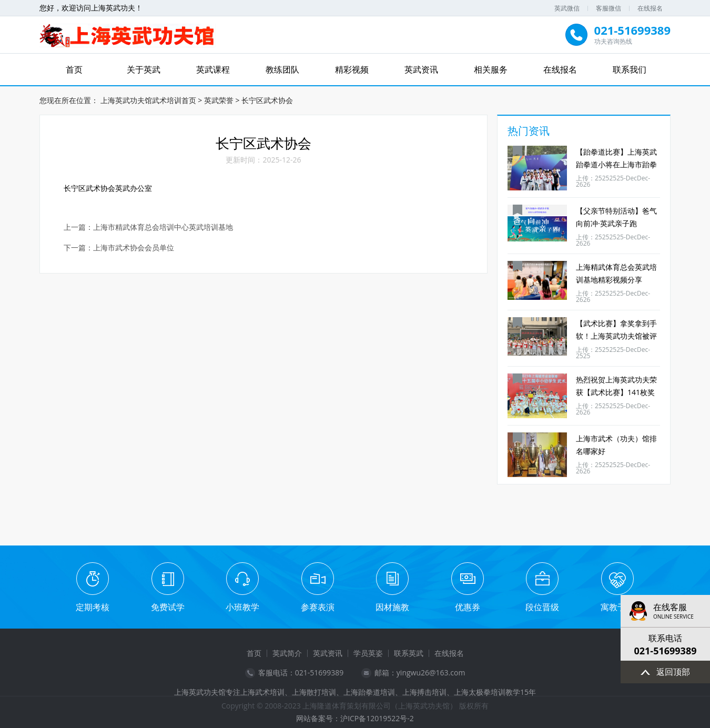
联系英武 (409, 653)
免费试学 (168, 607)
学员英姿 (368, 653)
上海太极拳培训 (480, 692)
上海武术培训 (262, 692)
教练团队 (282, 69)
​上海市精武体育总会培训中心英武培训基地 (163, 227)
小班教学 (242, 607)
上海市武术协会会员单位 (134, 248)
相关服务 (491, 69)
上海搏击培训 (424, 692)
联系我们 (630, 69)
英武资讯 (421, 69)
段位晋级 (542, 607)
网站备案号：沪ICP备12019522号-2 (355, 718)
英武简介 (287, 653)
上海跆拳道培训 (369, 692)
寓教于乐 (617, 607)
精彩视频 (352, 69)
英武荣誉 (219, 100)
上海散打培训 (314, 692)
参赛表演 (318, 607)
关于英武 (144, 69)
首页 (74, 69)
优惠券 (468, 607)
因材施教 (392, 607)
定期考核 (93, 607)
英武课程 (213, 69)
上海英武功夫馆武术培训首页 (148, 100)
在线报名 (650, 8)
